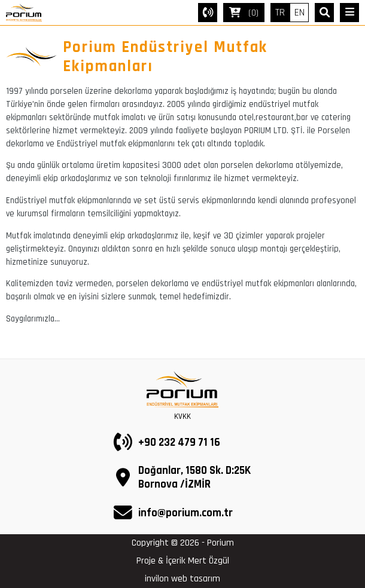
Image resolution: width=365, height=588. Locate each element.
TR (280, 13)
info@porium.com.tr (185, 513)
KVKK (182, 417)
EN (299, 13)
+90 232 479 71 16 (179, 442)
